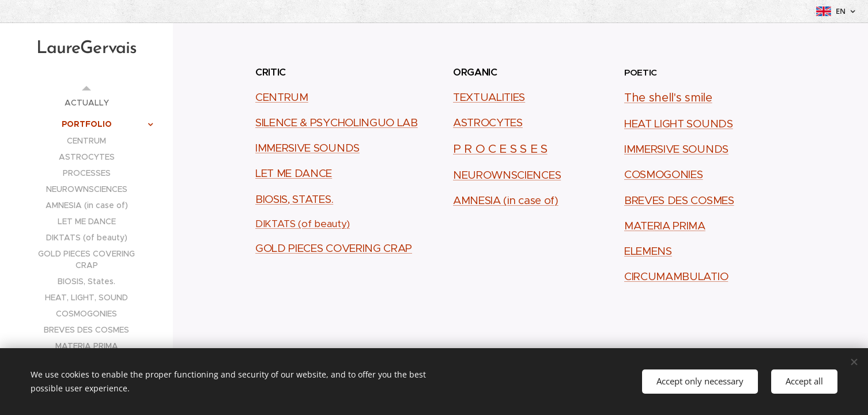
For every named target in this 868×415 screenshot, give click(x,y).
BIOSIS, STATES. (294, 199)
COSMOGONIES (663, 174)
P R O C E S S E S (500, 149)
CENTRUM (282, 97)
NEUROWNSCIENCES (507, 175)
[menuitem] (86, 103)
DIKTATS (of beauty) (303, 224)
